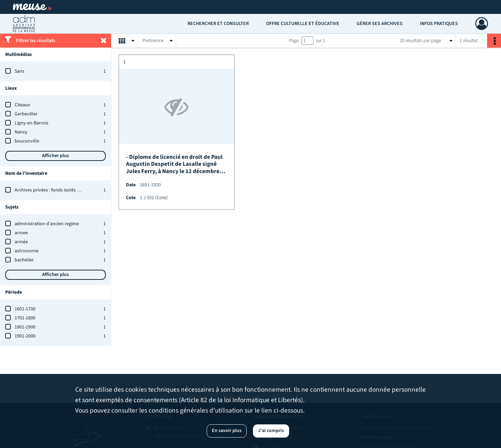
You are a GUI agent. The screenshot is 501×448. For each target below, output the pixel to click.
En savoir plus (227, 431)
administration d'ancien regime (47, 224)
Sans (19, 71)
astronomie (27, 251)
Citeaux (22, 105)
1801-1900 (25, 327)
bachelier (24, 260)
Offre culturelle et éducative (303, 24)
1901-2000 (25, 336)
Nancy (21, 132)
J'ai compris (271, 431)
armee (21, 233)
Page (294, 41)
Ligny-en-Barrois (31, 123)
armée (21, 242)
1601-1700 (25, 309)
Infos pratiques (439, 24)
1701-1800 (25, 318)
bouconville (27, 141)
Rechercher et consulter (218, 24)
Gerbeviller (26, 114)
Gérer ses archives (380, 24)
